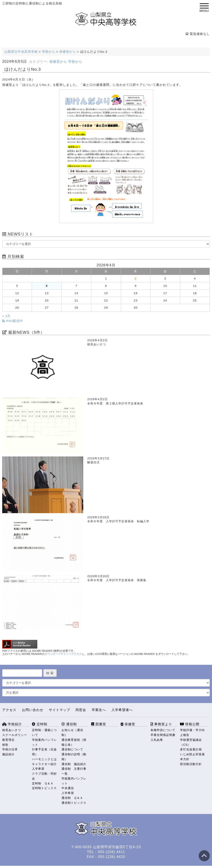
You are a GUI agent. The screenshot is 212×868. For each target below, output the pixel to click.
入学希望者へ (122, 710)
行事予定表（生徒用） (44, 752)
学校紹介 (12, 724)
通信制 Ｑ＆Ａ (72, 798)
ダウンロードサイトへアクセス (63, 654)
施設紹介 (8, 754)
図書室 (99, 724)
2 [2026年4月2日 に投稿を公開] (136, 278)
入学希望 (38, 769)
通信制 (69, 724)
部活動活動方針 (191, 764)
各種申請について (163, 730)
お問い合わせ (33, 710)
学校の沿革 (10, 749)
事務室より (161, 724)
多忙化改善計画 (191, 749)
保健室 (128, 724)
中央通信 (68, 788)
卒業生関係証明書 (163, 735)
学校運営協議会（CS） (191, 742)
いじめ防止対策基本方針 (192, 757)
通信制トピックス (74, 803)
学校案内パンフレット (44, 742)
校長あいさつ (12, 730)
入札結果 (157, 740)
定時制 (40, 724)
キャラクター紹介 (44, 764)
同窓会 (81, 710)
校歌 (5, 745)
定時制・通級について (44, 732)
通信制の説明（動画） (74, 757)
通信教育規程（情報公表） (74, 742)
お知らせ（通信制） (72, 732)
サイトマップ (59, 710)
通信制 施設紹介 (74, 764)
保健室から (58, 62)
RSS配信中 (13, 321)
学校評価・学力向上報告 (192, 732)
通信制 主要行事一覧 (74, 771)
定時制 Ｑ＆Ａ (43, 783)
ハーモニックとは (44, 759)
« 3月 (6, 316)
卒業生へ (99, 710)
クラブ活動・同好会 (44, 776)
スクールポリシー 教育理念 (16, 737)
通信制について (72, 749)
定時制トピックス (44, 788)
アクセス (9, 710)
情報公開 (190, 724)
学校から (75, 62)
